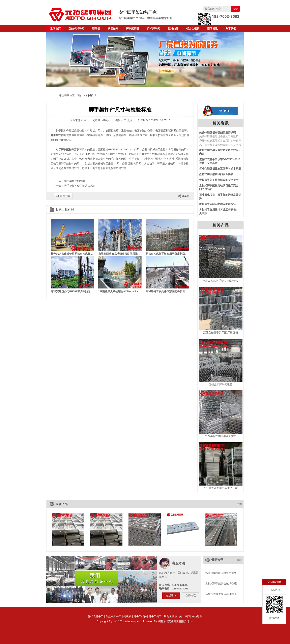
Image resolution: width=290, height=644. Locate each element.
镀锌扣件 (173, 28)
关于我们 (231, 28)
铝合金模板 (193, 28)
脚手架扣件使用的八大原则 (80, 186)
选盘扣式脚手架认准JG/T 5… (222, 594)
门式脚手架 (154, 28)
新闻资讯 (212, 28)
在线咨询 (171, 596)
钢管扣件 (113, 28)
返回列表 (65, 196)
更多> (240, 504)
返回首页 (55, 28)
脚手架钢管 (133, 28)
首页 (80, 95)
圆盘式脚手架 (113, 616)
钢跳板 (127, 616)
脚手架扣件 (140, 616)
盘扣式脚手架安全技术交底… (222, 584)
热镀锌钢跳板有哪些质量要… (222, 573)
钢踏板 (96, 28)
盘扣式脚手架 (76, 28)
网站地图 (197, 616)
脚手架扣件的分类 (75, 181)
